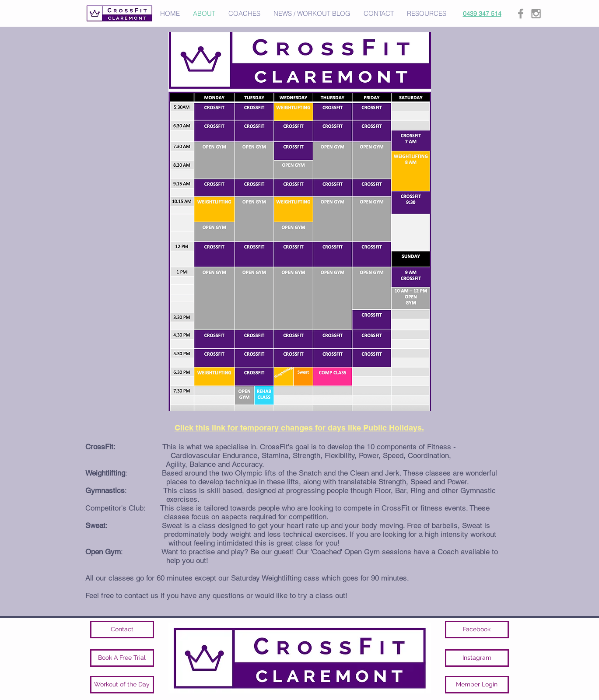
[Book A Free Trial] (122, 658)
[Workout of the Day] (122, 685)
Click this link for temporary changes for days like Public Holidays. (299, 428)
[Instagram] (477, 658)
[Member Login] (477, 685)
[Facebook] (477, 630)
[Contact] (122, 630)
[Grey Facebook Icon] (521, 14)
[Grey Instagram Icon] (536, 14)
